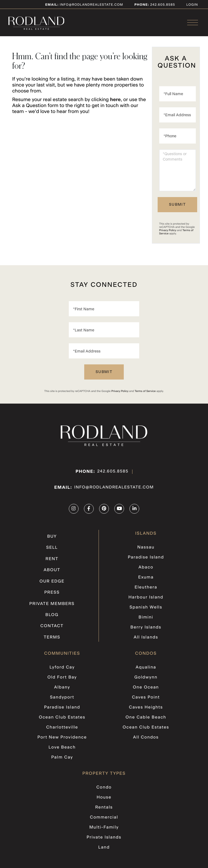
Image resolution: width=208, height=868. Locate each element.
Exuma (146, 581)
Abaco (146, 571)
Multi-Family (104, 826)
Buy (52, 541)
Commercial (104, 816)
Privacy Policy (168, 235)
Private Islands (104, 835)
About (52, 574)
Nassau (146, 552)
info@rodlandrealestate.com (114, 492)
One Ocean (146, 689)
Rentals (104, 806)
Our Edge (52, 585)
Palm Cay (62, 757)
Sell (52, 552)
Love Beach (62, 747)
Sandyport (62, 699)
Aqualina (146, 669)
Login (192, 5)
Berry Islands (146, 630)
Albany (62, 689)
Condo (104, 787)
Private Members (52, 607)
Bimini (146, 620)
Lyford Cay (62, 669)
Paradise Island (146, 562)
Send (177, 209)
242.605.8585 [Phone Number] (162, 5)
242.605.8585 (113, 476)
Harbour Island (146, 601)
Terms (52, 640)
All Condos (146, 737)
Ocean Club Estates (62, 718)
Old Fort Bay (62, 679)
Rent (52, 563)
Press (52, 596)
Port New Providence (62, 737)
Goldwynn (146, 679)
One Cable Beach (146, 718)
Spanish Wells (146, 610)
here (115, 104)
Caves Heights (146, 708)
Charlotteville (62, 728)
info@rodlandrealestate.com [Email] (84, 5)
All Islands (146, 640)
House (104, 796)
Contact (52, 628)
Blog (52, 618)
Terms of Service (145, 395)
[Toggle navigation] (193, 23)
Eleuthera (146, 591)
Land (104, 845)
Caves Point (146, 699)
